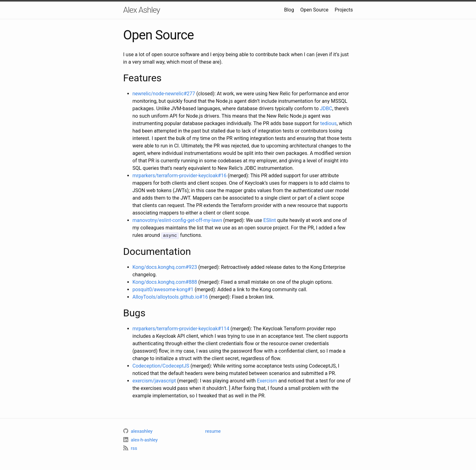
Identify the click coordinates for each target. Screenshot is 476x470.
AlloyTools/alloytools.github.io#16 (170, 297)
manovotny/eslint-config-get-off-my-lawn (177, 220)
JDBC (326, 108)
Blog (289, 10)
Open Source (314, 10)
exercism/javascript (154, 380)
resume (213, 431)
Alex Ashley (142, 10)
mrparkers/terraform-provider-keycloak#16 (180, 176)
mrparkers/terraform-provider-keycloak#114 (181, 328)
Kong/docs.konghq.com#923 (165, 267)
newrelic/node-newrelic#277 (164, 94)
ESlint (270, 220)
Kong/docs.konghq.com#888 (165, 282)
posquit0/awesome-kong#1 (163, 289)
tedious (328, 123)
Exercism (267, 380)
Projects (344, 10)
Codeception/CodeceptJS (161, 366)
